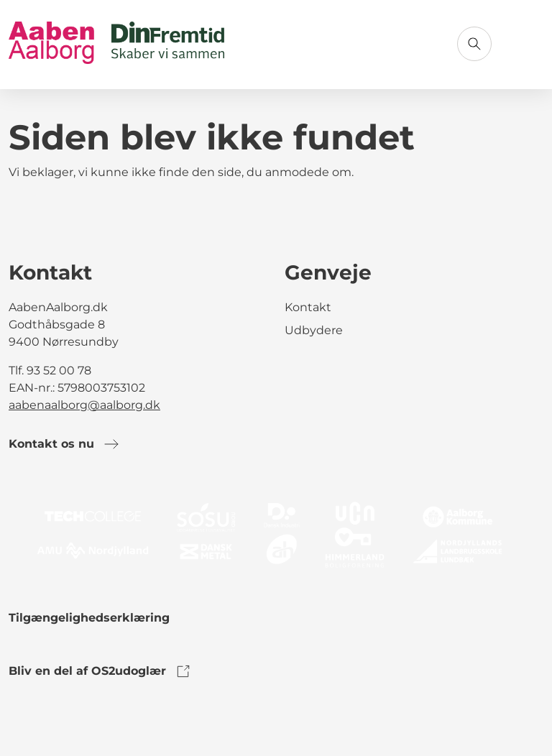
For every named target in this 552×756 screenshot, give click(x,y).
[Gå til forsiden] (116, 44)
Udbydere (314, 330)
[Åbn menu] (526, 44)
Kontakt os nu (64, 444)
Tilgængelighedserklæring (89, 618)
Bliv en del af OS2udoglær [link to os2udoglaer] (100, 671)
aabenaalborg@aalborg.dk (84, 405)
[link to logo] (276, 534)
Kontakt (308, 307)
